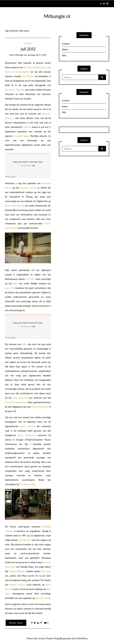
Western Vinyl (43, 598)
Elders (65, 49)
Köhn (24, 344)
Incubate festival (28, 188)
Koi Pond (30, 279)
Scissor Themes (46, 638)
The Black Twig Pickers (34, 67)
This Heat (46, 571)
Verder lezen (16, 623)
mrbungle (19, 55)
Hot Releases (25, 540)
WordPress (82, 638)
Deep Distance (20, 398)
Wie (64, 55)
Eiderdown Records (14, 90)
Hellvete (27, 127)
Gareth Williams (17, 571)
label (16, 283)
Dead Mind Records (15, 206)
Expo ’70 (9, 288)
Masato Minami (18, 585)
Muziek (28, 43)
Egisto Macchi (27, 426)
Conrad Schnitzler (40, 407)
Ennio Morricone (27, 435)
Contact (66, 44)
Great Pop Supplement (16, 402)
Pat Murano (28, 76)
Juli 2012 (28, 49)
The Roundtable (27, 484)
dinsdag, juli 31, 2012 (37, 55)
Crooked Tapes (21, 136)
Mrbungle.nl (57, 16)
